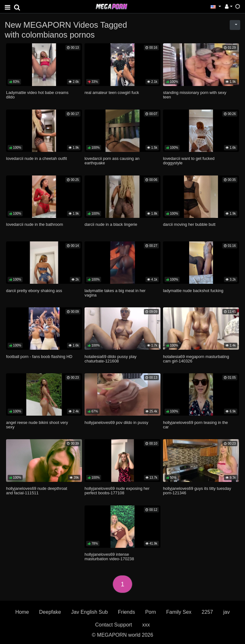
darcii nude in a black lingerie (111, 224)
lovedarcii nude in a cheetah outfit (37, 158)
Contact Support (114, 625)
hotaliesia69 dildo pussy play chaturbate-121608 (111, 359)
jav (226, 612)
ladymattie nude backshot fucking (193, 291)
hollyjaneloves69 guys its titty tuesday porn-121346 (197, 491)
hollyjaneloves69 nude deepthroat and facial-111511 (37, 491)
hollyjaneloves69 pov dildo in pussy (116, 422)
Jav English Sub (89, 612)
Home (22, 612)
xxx (146, 625)
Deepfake (50, 612)
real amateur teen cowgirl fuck (112, 93)
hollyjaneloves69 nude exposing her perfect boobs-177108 (117, 491)
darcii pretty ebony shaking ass (34, 291)
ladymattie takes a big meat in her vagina (115, 293)
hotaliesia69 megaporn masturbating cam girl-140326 (196, 359)
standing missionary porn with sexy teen (195, 95)
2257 (207, 612)
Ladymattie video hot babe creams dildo (37, 95)
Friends (126, 612)
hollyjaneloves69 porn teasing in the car (195, 425)
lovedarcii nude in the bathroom (35, 224)
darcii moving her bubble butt (189, 224)
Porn (151, 612)
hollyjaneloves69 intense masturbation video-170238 (109, 557)
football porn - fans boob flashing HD (39, 357)
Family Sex (179, 612)
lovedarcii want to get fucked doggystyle (189, 161)
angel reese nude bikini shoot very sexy (37, 425)
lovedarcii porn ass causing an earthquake (112, 161)
